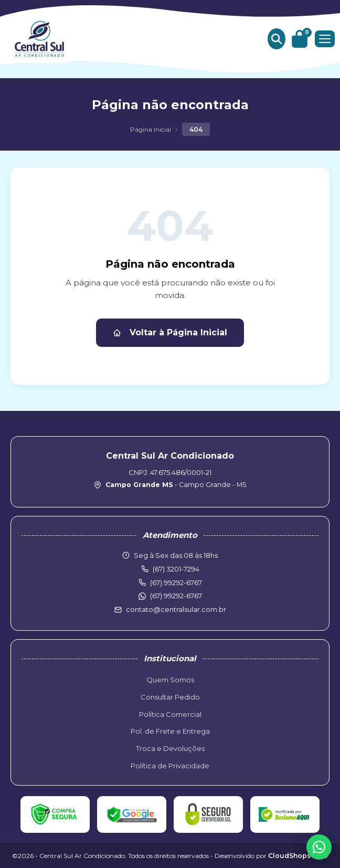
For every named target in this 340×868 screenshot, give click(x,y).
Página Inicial (151, 129)
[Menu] (325, 39)
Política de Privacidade (170, 766)
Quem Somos (170, 680)
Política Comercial (170, 714)
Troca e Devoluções (170, 748)
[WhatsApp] (319, 847)
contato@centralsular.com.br (176, 609)
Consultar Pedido (170, 697)
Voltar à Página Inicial (170, 332)
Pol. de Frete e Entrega (170, 731)
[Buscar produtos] (277, 39)
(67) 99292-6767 (176, 596)
